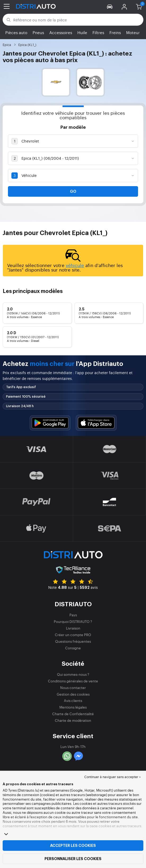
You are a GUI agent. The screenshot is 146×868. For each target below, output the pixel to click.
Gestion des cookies (73, 694)
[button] (110, 6)
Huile (82, 32)
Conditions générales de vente (73, 681)
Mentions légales (73, 707)
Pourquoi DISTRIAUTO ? (73, 621)
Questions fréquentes (73, 641)
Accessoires (61, 32)
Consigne (73, 648)
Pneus (38, 32)
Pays (73, 615)
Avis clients (73, 701)
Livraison (73, 628)
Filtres (98, 32)
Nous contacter (73, 688)
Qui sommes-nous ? (73, 674)
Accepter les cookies (73, 846)
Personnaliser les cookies (73, 859)
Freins (115, 32)
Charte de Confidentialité (73, 714)
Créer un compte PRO (73, 635)
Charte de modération (73, 720)
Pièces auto (16, 32)
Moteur (133, 32)
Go (73, 191)
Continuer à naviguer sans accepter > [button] (112, 777)
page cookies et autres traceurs (115, 826)
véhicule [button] (75, 265)
